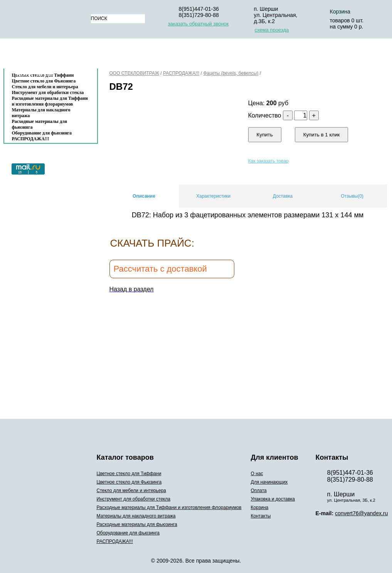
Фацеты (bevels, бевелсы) (231, 73)
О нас (109, 55)
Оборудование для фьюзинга (42, 133)
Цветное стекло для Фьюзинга (129, 482)
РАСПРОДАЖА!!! (31, 139)
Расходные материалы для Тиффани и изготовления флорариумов (50, 101)
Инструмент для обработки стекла (48, 92)
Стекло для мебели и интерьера (45, 87)
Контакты (35, 74)
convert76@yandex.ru (361, 513)
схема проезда (272, 30)
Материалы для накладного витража (41, 113)
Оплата (209, 55)
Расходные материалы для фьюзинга (40, 124)
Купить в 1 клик (322, 135)
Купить (265, 135)
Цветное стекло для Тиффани (129, 474)
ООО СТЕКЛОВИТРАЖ (134, 73)
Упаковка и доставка (268, 55)
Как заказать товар (268, 161)
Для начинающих (158, 55)
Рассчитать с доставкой (160, 269)
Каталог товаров (47, 55)
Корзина (329, 55)
